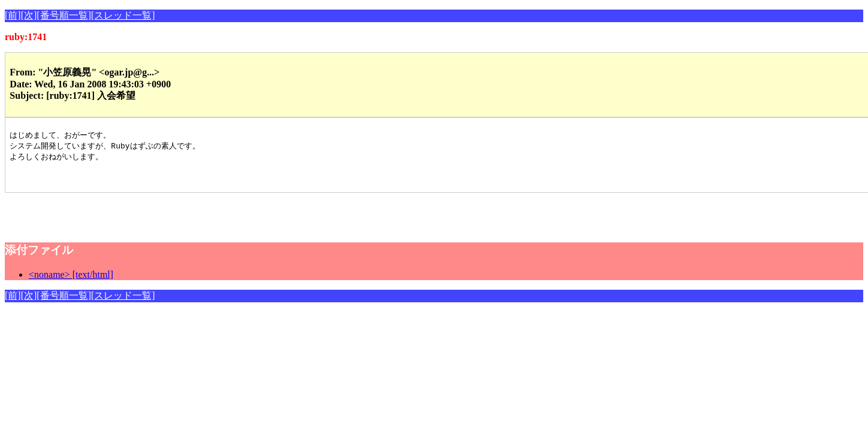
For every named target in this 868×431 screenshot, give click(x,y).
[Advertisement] (145, 216)
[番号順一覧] (64, 15)
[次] (29, 15)
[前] (13, 15)
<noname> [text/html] (71, 280)
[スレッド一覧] (123, 15)
